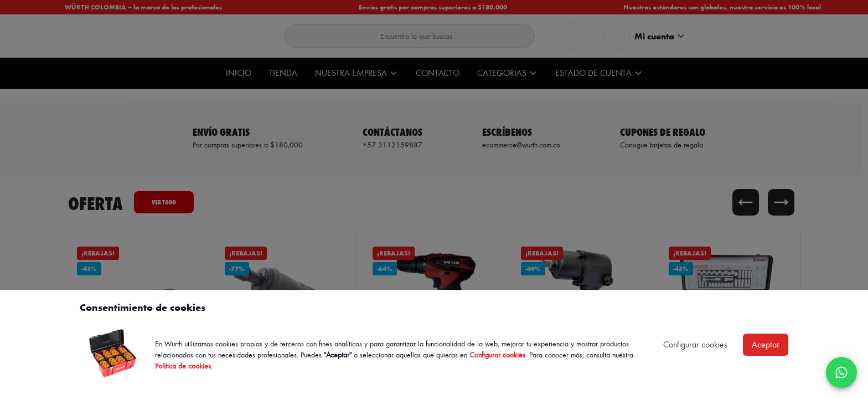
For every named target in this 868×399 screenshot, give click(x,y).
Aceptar (766, 344)
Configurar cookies (497, 354)
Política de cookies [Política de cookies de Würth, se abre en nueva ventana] (183, 365)
